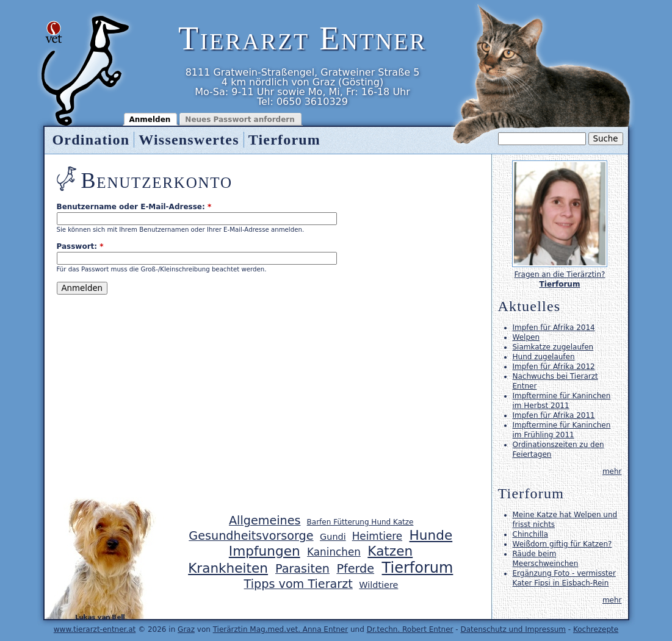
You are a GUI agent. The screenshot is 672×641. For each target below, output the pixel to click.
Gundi (333, 537)
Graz (186, 629)
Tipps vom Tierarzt (298, 584)
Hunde (431, 535)
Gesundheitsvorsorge (251, 536)
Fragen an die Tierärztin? (560, 274)
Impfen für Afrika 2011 (554, 415)
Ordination (91, 140)
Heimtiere (377, 536)
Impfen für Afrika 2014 (554, 328)
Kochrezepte (596, 629)
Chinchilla (530, 534)
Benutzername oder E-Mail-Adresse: (134, 207)
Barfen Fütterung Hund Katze (360, 522)
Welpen (526, 337)
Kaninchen (334, 552)
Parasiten (302, 569)
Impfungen (265, 551)
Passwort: (80, 246)
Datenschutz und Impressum (513, 629)
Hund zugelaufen (544, 357)
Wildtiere (378, 585)
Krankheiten (228, 568)
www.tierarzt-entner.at (95, 629)
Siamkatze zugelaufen (553, 347)
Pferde (355, 569)
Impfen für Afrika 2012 (554, 367)
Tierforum (284, 140)
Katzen (390, 551)
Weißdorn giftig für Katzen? (562, 544)
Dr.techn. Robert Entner (410, 629)
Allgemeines (265, 521)
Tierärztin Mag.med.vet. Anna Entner (281, 629)
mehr (612, 471)
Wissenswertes (189, 140)
